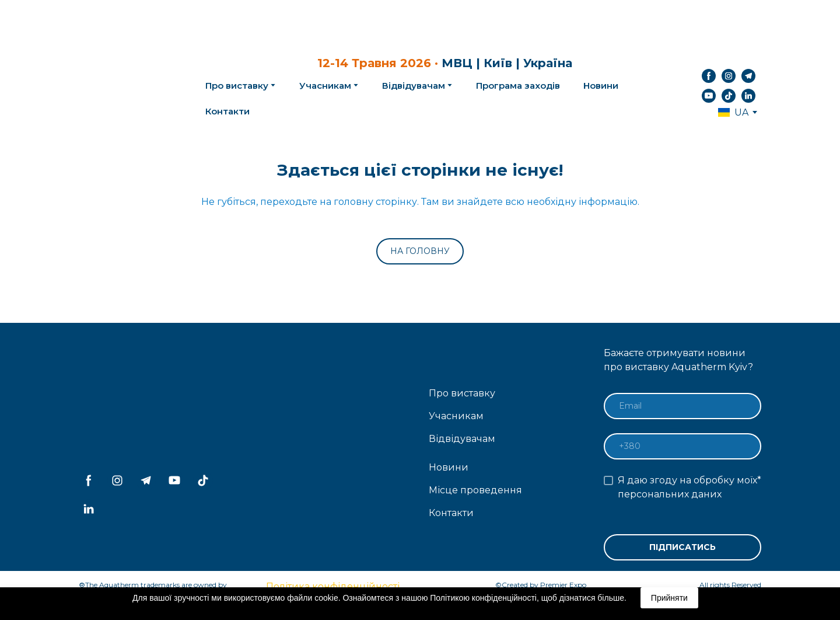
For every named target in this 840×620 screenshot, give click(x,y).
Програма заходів (518, 86)
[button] (709, 76)
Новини (601, 86)
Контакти (228, 111)
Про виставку (462, 393)
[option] (733, 112)
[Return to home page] (123, 86)
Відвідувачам (414, 86)
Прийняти (669, 598)
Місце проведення (475, 490)
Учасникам (325, 86)
